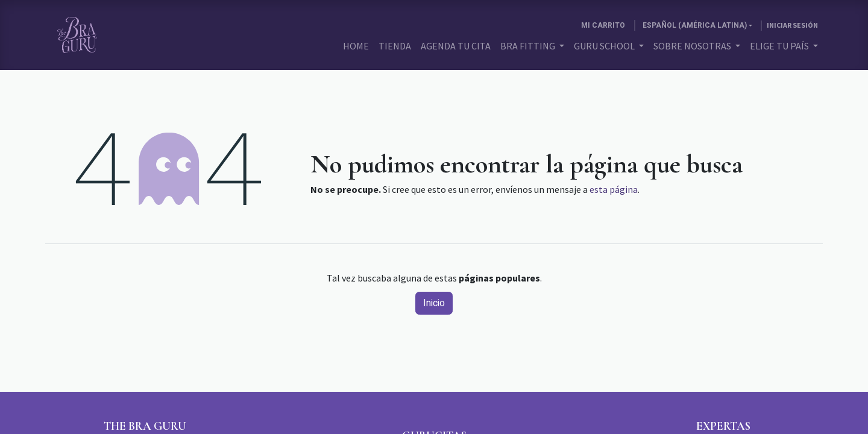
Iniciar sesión (792, 25)
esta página (614, 189)
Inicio (434, 303)
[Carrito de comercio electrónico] (603, 25)
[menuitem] (356, 46)
